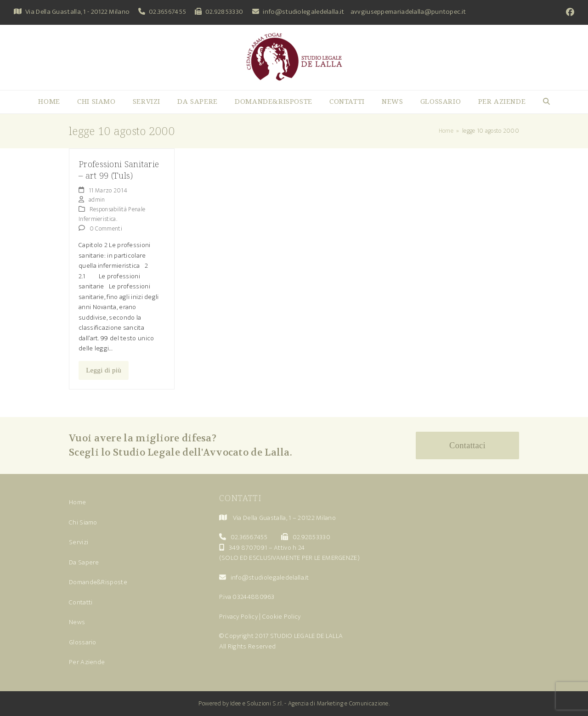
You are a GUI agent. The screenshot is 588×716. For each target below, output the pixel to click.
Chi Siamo (83, 522)
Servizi (79, 542)
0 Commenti (106, 228)
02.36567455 (167, 12)
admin (97, 200)
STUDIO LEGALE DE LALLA (307, 636)
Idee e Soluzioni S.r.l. (257, 703)
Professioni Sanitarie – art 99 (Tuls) (119, 169)
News (77, 622)
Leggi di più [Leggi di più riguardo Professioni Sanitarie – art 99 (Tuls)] (104, 370)
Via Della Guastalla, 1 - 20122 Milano (77, 12)
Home (77, 502)
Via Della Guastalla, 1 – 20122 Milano (284, 518)
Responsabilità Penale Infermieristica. (112, 214)
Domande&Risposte (98, 582)
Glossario (83, 642)
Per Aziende (87, 662)
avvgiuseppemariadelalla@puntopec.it (408, 12)
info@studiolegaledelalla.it (303, 12)
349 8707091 (248, 548)
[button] (546, 102)
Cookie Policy (282, 617)
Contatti (81, 602)
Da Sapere (84, 562)
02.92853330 (224, 12)
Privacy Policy (238, 617)
